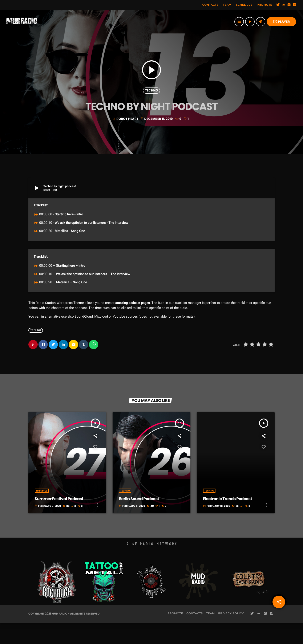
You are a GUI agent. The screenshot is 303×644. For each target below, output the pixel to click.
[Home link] (22, 22)
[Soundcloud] (284, 5)
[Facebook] (295, 5)
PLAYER (281, 22)
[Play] (250, 22)
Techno (151, 100)
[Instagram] (289, 5)
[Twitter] (278, 5)
